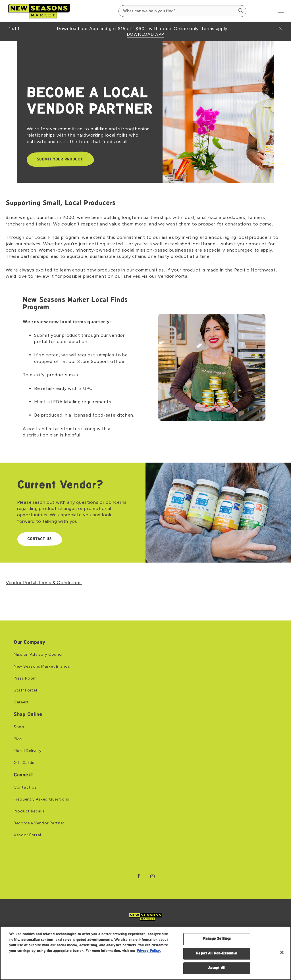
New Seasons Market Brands (42, 666)
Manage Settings (217, 939)
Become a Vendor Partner (39, 823)
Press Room (25, 678)
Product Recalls (29, 811)
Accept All (217, 968)
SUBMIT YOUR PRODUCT (60, 159)
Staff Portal (25, 690)
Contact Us (25, 787)
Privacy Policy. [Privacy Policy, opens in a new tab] (149, 951)
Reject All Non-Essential (217, 954)
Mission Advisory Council (39, 655)
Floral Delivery (28, 751)
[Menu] (276, 11)
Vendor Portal (27, 835)
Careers (21, 702)
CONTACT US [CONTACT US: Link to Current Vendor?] (39, 539)
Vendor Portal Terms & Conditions (44, 583)
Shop (19, 727)
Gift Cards (24, 763)
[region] (145, 953)
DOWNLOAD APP (145, 35)
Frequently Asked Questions (41, 799)
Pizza (19, 739)
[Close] (282, 952)
